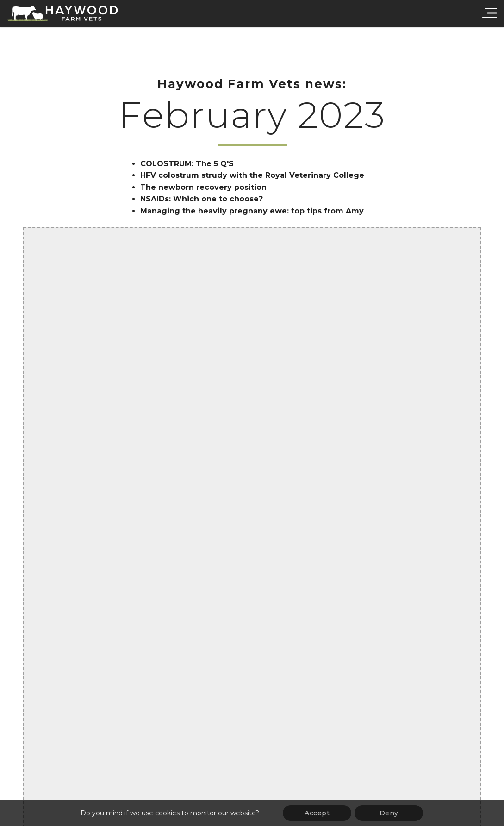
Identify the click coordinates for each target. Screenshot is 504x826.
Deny (389, 813)
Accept (317, 813)
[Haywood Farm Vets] (62, 13)
